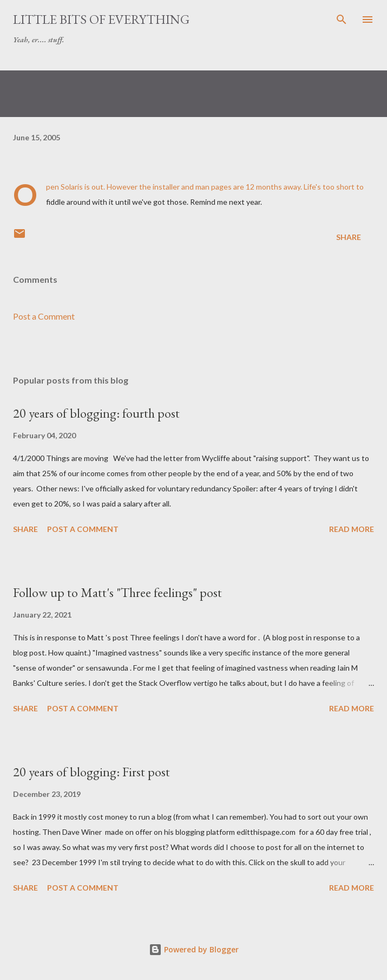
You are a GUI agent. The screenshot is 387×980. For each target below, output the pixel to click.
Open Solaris (64, 187)
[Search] (342, 20)
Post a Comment (44, 316)
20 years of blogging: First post (91, 772)
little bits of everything (101, 19)
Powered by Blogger (194, 949)
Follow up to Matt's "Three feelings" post (117, 592)
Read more (352, 529)
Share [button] (349, 237)
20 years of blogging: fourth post (96, 413)
